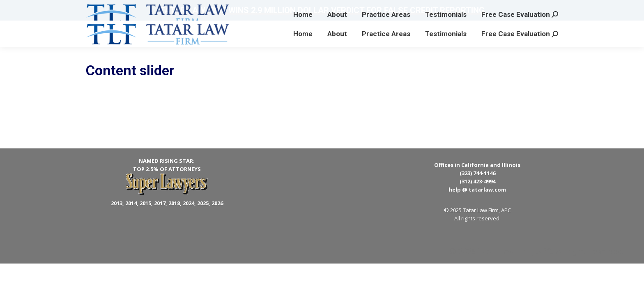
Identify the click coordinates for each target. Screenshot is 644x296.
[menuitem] (303, 34)
